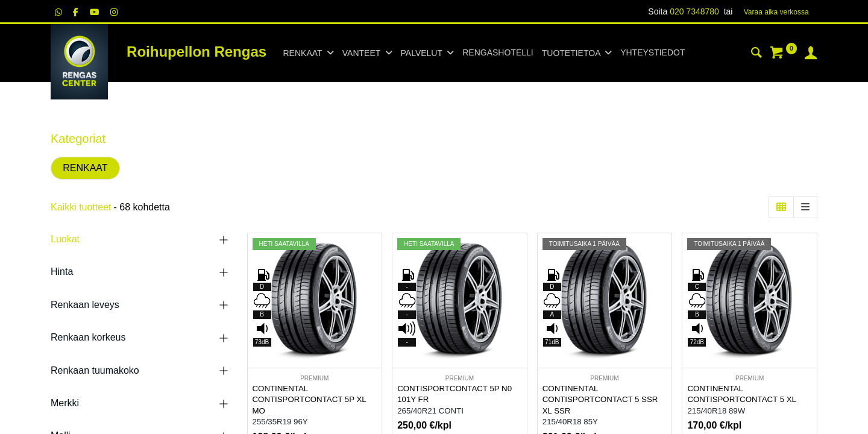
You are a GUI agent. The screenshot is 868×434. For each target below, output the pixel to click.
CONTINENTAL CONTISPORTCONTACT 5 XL (742, 394)
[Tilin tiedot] (811, 54)
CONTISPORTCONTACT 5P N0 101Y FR (454, 394)
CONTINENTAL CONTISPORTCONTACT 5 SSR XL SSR (600, 400)
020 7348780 (694, 11)
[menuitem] (498, 53)
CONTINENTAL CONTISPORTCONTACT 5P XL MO (310, 400)
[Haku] (756, 54)
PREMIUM (314, 378)
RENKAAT (85, 168)
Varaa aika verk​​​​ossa (776, 12)
